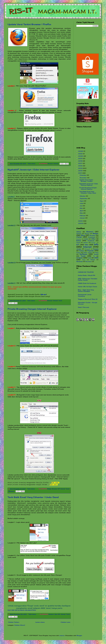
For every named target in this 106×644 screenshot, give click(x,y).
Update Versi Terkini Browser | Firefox (29, 24)
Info (59, 614)
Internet (56, 164)
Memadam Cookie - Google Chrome (88, 303)
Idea (56, 614)
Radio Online (88, 253)
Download (91, 237)
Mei (81, 208)
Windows (11, 491)
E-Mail (86, 239)
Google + (94, 243)
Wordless (89, 262)
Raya (97, 253)
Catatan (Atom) (20, 625)
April (82, 211)
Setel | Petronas (83, 307)
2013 (81, 168)
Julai (82, 203)
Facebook (91, 241)
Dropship (79, 239)
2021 (81, 154)
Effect (93, 239)
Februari (83, 216)
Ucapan (80, 258)
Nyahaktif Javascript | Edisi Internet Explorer (34, 170)
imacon (62, 635)
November (84, 178)
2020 (81, 156)
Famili (78, 243)
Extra (79, 241)
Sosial (96, 254)
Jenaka (79, 249)
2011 (80, 173)
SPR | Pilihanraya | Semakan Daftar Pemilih (88, 279)
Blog (83, 235)
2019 (81, 158)
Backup (87, 234)
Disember (83, 175)
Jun (81, 206)
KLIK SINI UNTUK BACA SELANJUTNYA (22, 610)
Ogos (82, 201)
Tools (60, 301)
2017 (81, 163)
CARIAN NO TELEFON (86, 272)
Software (83, 254)
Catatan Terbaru (14, 622)
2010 (81, 221)
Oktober (83, 196)
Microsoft (87, 249)
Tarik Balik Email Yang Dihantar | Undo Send (33, 497)
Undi (90, 258)
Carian (79, 237)
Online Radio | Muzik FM (87, 275)
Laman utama (40, 622)
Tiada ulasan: (32, 164)
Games (86, 243)
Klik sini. (54, 485)
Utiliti (96, 258)
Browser (50, 164)
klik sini (43, 294)
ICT (59, 489)
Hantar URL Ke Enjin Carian (87, 287)
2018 (81, 161)
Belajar (49, 489)
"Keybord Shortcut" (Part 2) (88, 299)
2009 (81, 223)
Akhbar (79, 232)
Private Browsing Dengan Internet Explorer (32, 309)
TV (94, 256)
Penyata (96, 249)
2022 (81, 151)
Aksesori (51, 614)
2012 (81, 171)
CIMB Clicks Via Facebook (87, 283)
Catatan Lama (65, 622)
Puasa (78, 253)
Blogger (79, 635)
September (84, 198)
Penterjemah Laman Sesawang (85, 295)
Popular (91, 251)
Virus (84, 260)
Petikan (82, 251)
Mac (82, 213)
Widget (93, 260)
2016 (81, 166)
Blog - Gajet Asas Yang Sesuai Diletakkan (86, 291)
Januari (83, 218)
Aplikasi (79, 234)
